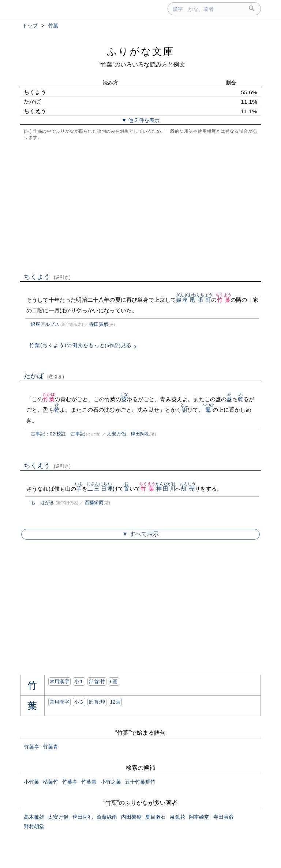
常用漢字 (59, 682)
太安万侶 (116, 434)
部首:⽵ (97, 682)
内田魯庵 (131, 817)
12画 (115, 702)
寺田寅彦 (99, 324)
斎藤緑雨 (94, 502)
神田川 (166, 489)
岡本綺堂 (199, 817)
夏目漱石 (156, 817)
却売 (188, 489)
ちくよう (47, 277)
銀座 (182, 300)
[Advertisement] (140, 206)
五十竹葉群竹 (140, 782)
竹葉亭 (31, 747)
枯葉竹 (50, 782)
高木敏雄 (34, 817)
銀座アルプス (45, 324)
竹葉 (224, 300)
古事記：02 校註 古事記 (58, 434)
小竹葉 (31, 782)
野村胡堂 (34, 826)
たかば (44, 376)
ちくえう (47, 465)
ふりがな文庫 (140, 51)
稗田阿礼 (140, 434)
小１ (79, 682)
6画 (114, 682)
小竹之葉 (111, 782)
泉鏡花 (177, 817)
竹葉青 (50, 747)
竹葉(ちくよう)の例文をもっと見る (80, 345)
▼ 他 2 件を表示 (140, 120)
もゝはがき (43, 502)
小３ (79, 702)
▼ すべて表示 (140, 534)
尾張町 (200, 300)
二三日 (97, 489)
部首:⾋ (97, 702)
